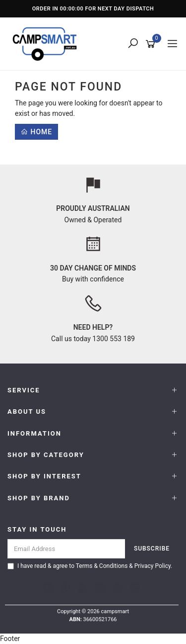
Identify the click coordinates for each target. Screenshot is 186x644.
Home (36, 132)
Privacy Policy (153, 566)
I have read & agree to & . (90, 566)
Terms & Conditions (102, 566)
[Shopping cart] (152, 44)
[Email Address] (66, 549)
